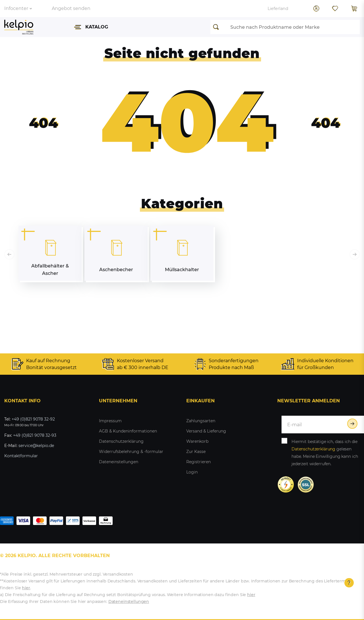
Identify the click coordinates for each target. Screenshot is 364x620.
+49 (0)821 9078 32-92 (33, 419)
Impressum (110, 421)
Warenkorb (197, 441)
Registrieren (198, 462)
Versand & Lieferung (206, 431)
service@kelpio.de (36, 446)
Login (192, 472)
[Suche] (218, 27)
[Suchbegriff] (292, 27)
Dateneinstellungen (119, 462)
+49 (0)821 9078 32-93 (35, 435)
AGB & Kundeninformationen (128, 431)
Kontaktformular (21, 456)
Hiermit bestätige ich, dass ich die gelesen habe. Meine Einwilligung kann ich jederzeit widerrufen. (325, 453)
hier (26, 588)
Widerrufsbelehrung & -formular (131, 452)
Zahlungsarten (201, 421)
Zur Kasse (196, 452)
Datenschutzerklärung (121, 441)
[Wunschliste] (335, 9)
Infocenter (18, 8)
